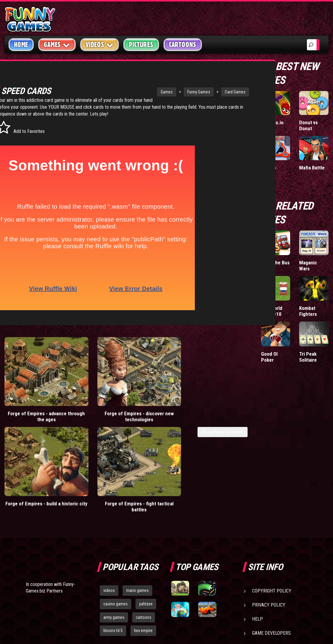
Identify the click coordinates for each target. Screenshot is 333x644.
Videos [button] (100, 44)
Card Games (207, 92)
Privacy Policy (269, 506)
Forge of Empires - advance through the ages (31, 401)
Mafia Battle (312, 168)
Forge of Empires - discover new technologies (93, 401)
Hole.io (269, 168)
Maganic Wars (308, 266)
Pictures (141, 45)
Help (257, 520)
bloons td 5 (113, 532)
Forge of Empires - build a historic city (155, 398)
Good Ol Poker (269, 357)
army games (114, 519)
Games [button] (57, 44)
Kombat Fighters (308, 311)
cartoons (144, 519)
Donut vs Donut (308, 125)
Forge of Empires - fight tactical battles (217, 398)
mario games (137, 492)
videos (109, 492)
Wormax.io (272, 122)
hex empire (143, 532)
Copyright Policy (272, 492)
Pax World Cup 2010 (272, 311)
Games (139, 92)
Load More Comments (223, 413)
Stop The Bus (275, 263)
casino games (116, 505)
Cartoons (183, 45)
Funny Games (171, 92)
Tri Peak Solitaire (308, 357)
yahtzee (146, 505)
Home (21, 45)
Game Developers (271, 535)
